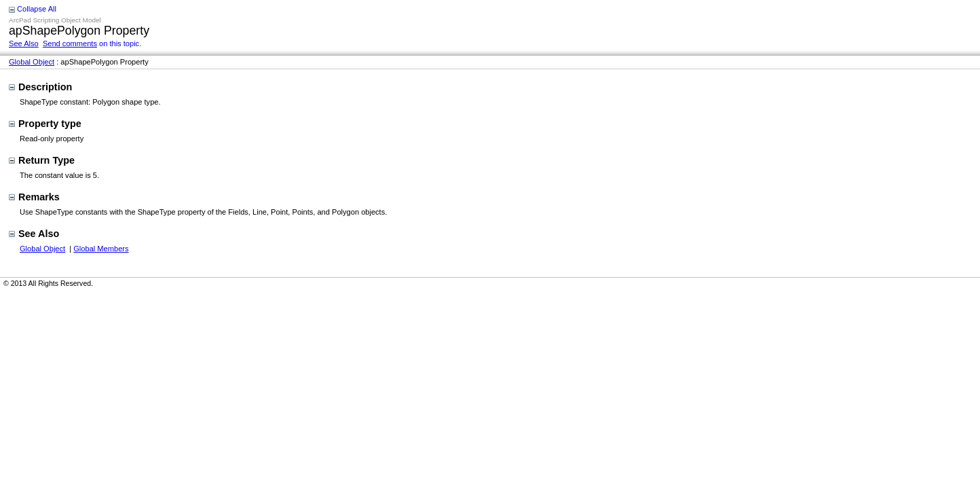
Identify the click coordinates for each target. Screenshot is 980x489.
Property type (45, 124)
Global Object (32, 62)
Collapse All (37, 9)
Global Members (101, 249)
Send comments (70, 43)
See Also (24, 43)
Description (40, 87)
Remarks (34, 197)
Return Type (42, 160)
